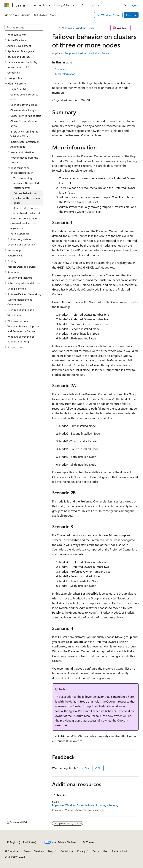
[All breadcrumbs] (55, 28)
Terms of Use (100, 851)
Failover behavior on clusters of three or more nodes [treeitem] (28, 198)
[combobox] (24, 28)
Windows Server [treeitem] (17, 35)
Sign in (135, 5)
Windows (67, 28)
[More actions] (135, 28)
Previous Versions (34, 851)
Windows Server (85, 28)
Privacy (81, 851)
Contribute (67, 851)
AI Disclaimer (12, 851)
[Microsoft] (7, 5)
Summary (61, 69)
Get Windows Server (108, 15)
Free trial (131, 15)
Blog (51, 851)
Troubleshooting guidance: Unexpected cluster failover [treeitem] (26, 183)
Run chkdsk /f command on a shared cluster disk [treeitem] (27, 211)
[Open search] (125, 5)
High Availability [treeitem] (20, 89)
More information (65, 74)
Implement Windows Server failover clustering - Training (85, 805)
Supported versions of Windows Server (87, 53)
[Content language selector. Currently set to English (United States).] (22, 842)
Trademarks (118, 851)
